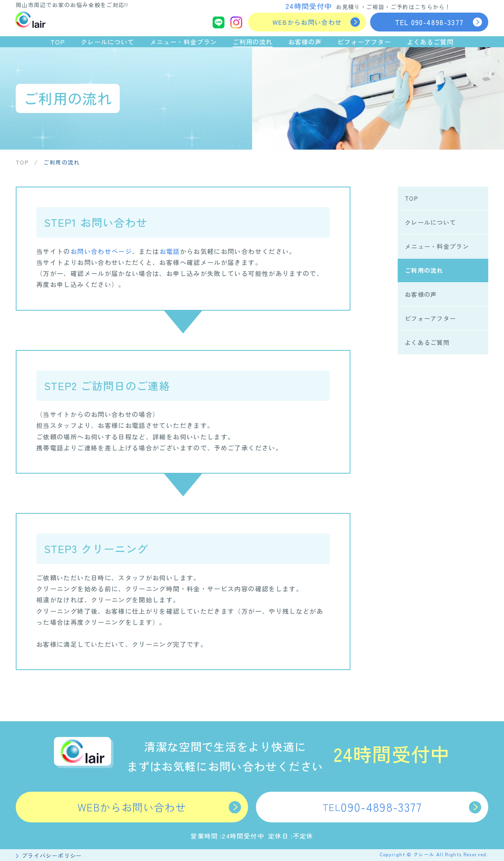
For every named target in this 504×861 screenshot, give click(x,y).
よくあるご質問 (430, 42)
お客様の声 (305, 42)
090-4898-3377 (438, 22)
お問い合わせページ (101, 251)
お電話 (170, 251)
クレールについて (107, 42)
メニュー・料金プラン (183, 42)
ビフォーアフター (364, 42)
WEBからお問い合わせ (316, 22)
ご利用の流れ (253, 42)
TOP (58, 42)
